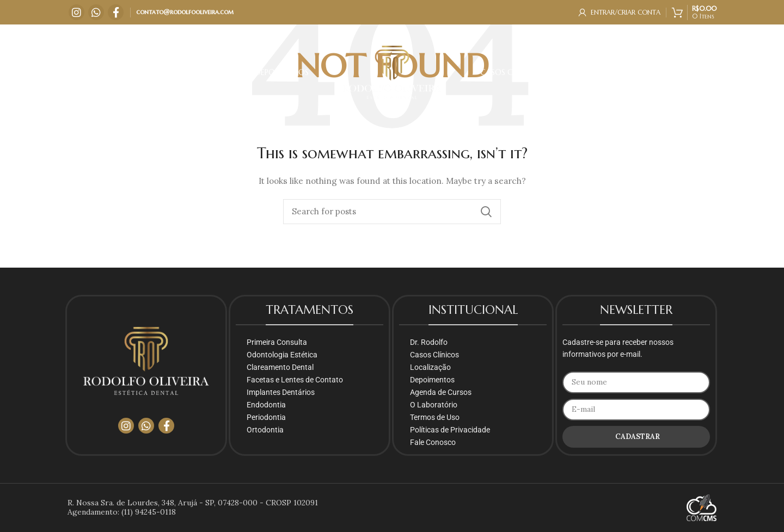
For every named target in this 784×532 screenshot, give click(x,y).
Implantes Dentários (281, 392)
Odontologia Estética (282, 355)
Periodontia (266, 417)
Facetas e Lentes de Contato (295, 380)
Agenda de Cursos (441, 392)
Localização (430, 367)
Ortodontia (265, 430)
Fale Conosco (433, 442)
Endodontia (266, 405)
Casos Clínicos (434, 355)
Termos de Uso (435, 417)
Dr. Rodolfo (429, 342)
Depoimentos (432, 380)
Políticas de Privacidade (450, 430)
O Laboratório (434, 405)
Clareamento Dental (280, 367)
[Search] (392, 212)
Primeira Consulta (277, 342)
